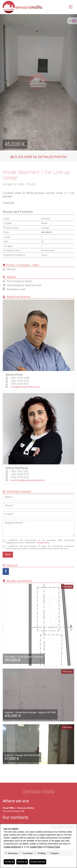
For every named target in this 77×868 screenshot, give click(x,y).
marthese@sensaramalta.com (28, 480)
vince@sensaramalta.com (25, 387)
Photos (9, 269)
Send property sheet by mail (22, 285)
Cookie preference (12, 847)
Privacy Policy (43, 543)
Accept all (9, 862)
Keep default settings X (63, 827)
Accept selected (38, 862)
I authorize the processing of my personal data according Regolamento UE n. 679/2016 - (38, 541)
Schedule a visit (14, 289)
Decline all (22, 862)
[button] (4, 82)
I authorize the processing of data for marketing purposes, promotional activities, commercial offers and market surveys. (38, 547)
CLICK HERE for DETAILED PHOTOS (39, 157)
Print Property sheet (17, 281)
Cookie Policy (36, 847)
